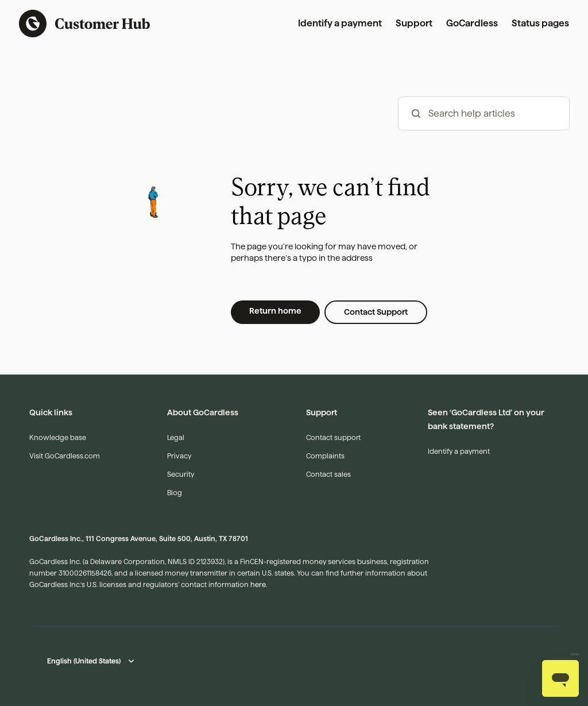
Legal (176, 437)
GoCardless (472, 23)
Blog (175, 493)
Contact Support (376, 312)
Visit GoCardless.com (65, 456)
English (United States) (84, 661)
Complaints (325, 456)
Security (181, 474)
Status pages (540, 23)
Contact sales (328, 474)
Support (414, 23)
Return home (275, 311)
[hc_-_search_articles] (484, 113)
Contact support (333, 437)
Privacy (179, 456)
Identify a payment (340, 23)
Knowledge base (58, 437)
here (258, 585)
